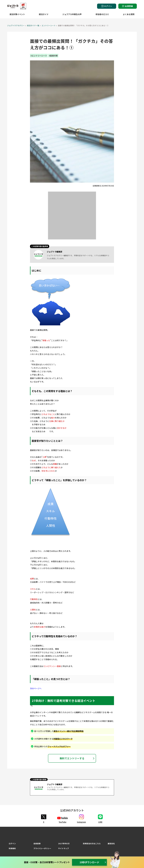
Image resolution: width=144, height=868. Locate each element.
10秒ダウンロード (89, 862)
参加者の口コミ (102, 14)
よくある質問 (129, 14)
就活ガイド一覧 (33, 25)
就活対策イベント (17, 14)
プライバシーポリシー (42, 848)
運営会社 (111, 843)
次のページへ (36, 688)
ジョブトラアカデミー (16, 25)
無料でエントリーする (72, 758)
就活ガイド (44, 14)
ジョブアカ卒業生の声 (72, 14)
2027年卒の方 (64, 843)
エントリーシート (49, 25)
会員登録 (128, 6)
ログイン (107, 6)
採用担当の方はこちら (92, 843)
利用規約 (12, 848)
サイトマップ (64, 848)
